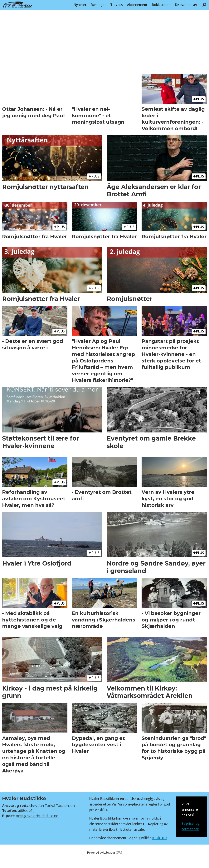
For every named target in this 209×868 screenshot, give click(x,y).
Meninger (98, 5)
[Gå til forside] (17, 5)
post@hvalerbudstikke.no (37, 816)
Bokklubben (161, 5)
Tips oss (117, 5)
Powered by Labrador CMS (104, 853)
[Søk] (204, 5)
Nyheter (80, 5)
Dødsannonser (186, 5)
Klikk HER (160, 838)
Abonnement (137, 5)
